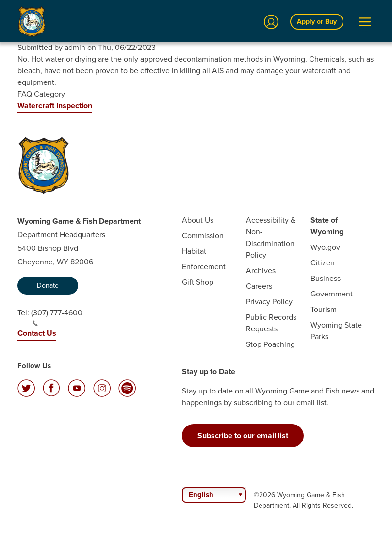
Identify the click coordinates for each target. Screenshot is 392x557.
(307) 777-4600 (57, 317)
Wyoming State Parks (336, 331)
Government (332, 294)
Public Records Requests (271, 323)
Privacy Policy (269, 302)
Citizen (323, 263)
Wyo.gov (325, 247)
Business (326, 278)
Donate (48, 286)
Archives (261, 270)
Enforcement (204, 267)
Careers (259, 286)
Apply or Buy (317, 22)
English (201, 495)
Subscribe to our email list (243, 435)
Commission (203, 236)
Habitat (194, 251)
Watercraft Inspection (55, 106)
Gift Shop (198, 282)
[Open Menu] (365, 22)
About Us (198, 220)
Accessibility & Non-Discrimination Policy (271, 238)
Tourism (324, 309)
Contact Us (37, 333)
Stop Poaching (270, 344)
